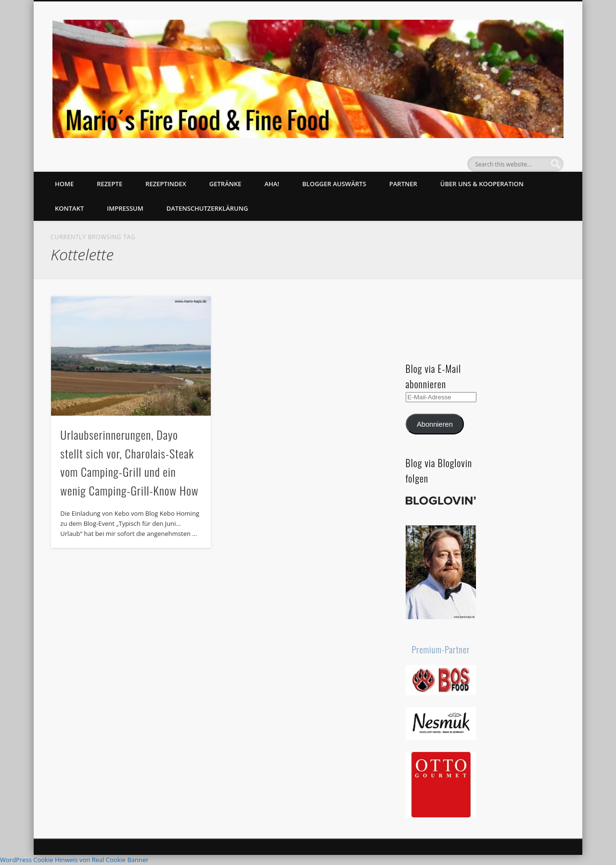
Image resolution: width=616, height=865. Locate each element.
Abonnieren (435, 424)
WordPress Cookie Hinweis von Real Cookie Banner (74, 860)
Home (64, 184)
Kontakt (69, 208)
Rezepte (109, 184)
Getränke (225, 184)
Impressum (125, 208)
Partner (403, 184)
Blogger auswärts (334, 184)
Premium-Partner (441, 649)
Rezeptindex (166, 184)
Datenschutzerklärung (207, 208)
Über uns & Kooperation (482, 184)
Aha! (272, 184)
